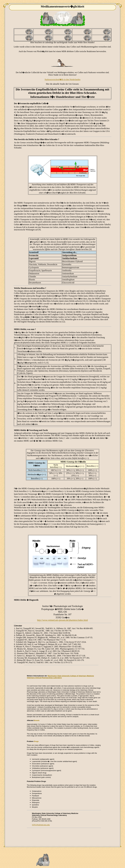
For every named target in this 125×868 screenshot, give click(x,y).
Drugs (36, 741)
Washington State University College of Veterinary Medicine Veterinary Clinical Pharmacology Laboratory (60, 677)
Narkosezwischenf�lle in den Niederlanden (63, 79)
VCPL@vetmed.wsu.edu (41, 825)
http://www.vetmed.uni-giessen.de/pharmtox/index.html (62, 620)
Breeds (37, 720)
